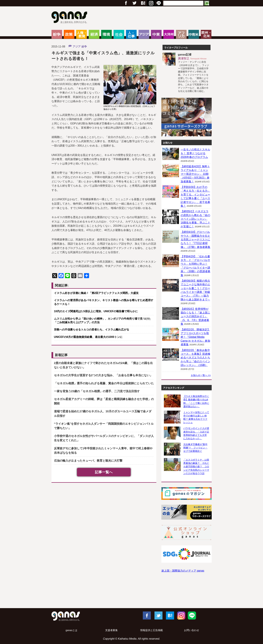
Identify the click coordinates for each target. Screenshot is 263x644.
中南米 (194, 34)
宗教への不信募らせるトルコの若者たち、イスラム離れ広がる (92, 330)
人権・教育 (81, 34)
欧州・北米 (206, 34)
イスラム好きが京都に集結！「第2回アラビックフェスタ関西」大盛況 (96, 293)
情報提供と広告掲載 (152, 630)
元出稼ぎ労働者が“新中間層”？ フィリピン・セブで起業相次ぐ (195, 448)
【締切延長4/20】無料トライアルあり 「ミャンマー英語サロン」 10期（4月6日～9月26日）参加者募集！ (195, 174)
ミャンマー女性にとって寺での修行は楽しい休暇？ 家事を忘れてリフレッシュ (196, 417)
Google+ (143, 3)
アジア (144, 34)
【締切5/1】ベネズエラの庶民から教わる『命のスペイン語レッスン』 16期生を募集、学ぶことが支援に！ (196, 219)
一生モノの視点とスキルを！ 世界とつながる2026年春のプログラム (195, 153)
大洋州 (169, 34)
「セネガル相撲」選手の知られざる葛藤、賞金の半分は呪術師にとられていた (104, 383)
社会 (119, 34)
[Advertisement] (131, 594)
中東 (156, 34)
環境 (106, 34)
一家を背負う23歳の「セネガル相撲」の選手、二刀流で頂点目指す (97, 391)
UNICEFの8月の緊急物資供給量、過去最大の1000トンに (88, 337)
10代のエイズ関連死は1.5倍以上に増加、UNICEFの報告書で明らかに (96, 311)
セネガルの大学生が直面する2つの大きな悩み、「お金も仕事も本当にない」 (103, 375)
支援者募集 (111, 630)
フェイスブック (126, 3)
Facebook (147, 615)
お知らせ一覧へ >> (201, 375)
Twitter (134, 3)
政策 (69, 34)
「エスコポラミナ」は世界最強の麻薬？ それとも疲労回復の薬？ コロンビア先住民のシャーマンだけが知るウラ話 (196, 467)
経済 (94, 34)
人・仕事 (131, 34)
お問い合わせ (192, 630)
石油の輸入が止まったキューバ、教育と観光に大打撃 (88, 461)
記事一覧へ (104, 472)
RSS (159, 3)
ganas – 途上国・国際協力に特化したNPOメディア (70, 18)
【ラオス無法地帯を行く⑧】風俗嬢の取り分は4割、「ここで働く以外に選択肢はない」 (196, 401)
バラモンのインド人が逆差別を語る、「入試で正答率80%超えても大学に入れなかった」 (196, 433)
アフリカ (181, 34)
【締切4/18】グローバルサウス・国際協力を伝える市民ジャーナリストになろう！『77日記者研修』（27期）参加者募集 (196, 240)
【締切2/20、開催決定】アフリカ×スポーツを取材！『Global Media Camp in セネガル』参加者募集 (195, 337)
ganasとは (71, 630)
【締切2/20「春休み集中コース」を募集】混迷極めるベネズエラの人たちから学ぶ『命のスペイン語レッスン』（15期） (195, 358)
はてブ (151, 3)
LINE (192, 615)
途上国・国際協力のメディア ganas (183, 571)
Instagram (181, 615)
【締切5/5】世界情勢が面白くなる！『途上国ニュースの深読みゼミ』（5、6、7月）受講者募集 (195, 316)
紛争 (57, 34)
